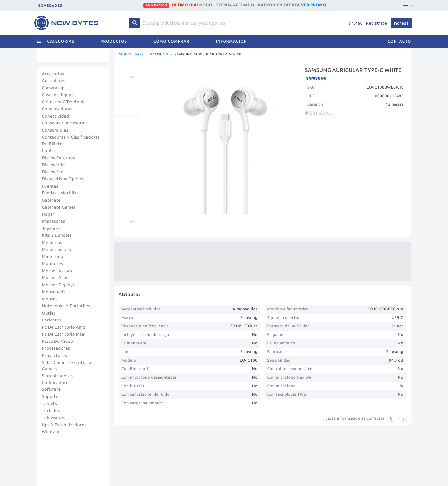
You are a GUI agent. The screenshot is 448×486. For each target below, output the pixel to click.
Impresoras (54, 221)
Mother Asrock (57, 271)
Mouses (50, 299)
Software (52, 389)
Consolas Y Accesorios (65, 123)
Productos (114, 42)
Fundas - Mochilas (60, 193)
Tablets (50, 404)
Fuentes (50, 186)
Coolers (50, 151)
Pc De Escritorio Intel (64, 334)
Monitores (53, 264)
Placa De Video (58, 342)
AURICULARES (131, 55)
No (404, 419)
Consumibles (55, 130)
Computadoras (57, 109)
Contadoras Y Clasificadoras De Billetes (71, 141)
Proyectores (54, 356)
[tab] (406, 5)
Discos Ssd (53, 172)
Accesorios (53, 74)
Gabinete (52, 200)
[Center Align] (135, 23)
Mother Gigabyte (60, 285)
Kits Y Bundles (57, 235)
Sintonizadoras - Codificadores (59, 379)
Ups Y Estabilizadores (64, 425)
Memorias (52, 243)
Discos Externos (59, 158)
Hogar (48, 214)
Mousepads (54, 292)
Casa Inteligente (59, 95)
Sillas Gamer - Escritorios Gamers (68, 366)
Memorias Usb (57, 250)
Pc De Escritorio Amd (64, 327)
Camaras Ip (53, 88)
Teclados (51, 411)
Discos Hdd (53, 165)
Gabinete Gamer (59, 207)
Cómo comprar (171, 42)
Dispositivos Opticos (63, 179)
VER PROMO (314, 5)
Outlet (49, 313)
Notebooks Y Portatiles (66, 306)
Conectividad (56, 116)
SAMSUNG (159, 55)
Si (391, 419)
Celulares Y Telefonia (64, 102)
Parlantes (52, 320)
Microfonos (54, 257)
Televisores (54, 418)
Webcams (52, 432)
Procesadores (56, 348)
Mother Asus (55, 278)
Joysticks (52, 229)
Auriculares (54, 81)
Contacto (399, 42)
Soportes (51, 397)
